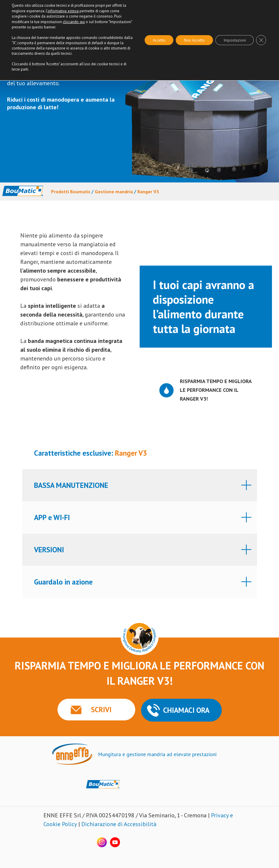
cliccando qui (74, 21)
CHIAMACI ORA (186, 710)
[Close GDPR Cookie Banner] (261, 40)
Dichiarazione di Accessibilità (119, 824)
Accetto (155, 40)
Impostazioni (233, 40)
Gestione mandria (114, 192)
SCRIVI (99, 709)
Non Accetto (192, 40)
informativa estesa (63, 11)
